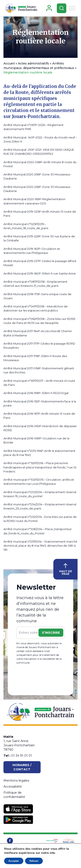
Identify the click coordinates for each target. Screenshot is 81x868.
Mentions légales (16, 781)
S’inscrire (51, 633)
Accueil (9, 63)
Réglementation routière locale (41, 37)
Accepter (14, 861)
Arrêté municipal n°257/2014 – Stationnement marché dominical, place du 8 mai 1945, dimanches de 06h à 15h (40, 546)
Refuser (34, 861)
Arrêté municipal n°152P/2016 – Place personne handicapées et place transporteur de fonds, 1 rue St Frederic (40, 467)
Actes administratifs (33, 63)
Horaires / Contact (22, 767)
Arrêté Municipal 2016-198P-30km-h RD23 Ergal (36, 393)
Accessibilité (13, 787)
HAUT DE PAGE (66, 569)
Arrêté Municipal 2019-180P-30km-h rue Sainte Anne (40, 274)
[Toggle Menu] (72, 8)
